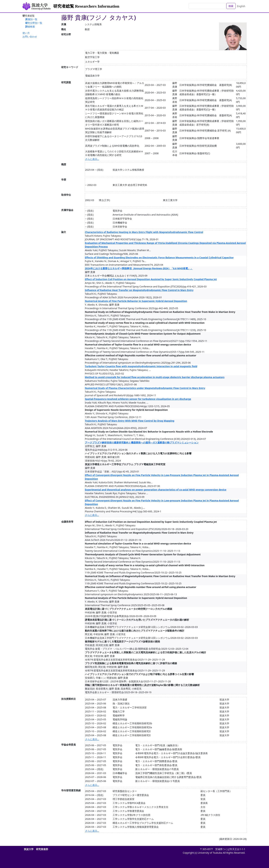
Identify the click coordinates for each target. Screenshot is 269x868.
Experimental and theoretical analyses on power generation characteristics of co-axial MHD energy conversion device (156, 490)
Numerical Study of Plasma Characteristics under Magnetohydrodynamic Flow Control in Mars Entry (145, 388)
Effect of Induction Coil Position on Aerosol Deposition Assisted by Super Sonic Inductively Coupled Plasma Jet (151, 279)
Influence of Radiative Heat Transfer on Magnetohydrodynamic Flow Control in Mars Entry (139, 290)
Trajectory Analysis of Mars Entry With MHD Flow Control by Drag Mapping (130, 421)
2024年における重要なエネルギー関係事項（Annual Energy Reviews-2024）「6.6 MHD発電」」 (139, 268)
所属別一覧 (31, 19)
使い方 (26, 33)
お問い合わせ (30, 37)
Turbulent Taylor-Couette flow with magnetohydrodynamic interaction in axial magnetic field (141, 366)
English (241, 6)
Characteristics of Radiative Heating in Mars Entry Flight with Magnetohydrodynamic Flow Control (144, 232)
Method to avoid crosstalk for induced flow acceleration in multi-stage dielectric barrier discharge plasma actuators (155, 377)
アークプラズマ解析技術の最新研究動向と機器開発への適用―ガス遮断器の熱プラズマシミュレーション (142, 442)
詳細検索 (30, 27)
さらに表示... (92, 159)
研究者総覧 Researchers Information (86, 6)
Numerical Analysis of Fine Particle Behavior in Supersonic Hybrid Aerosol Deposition (136, 301)
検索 (231, 6)
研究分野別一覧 (34, 23)
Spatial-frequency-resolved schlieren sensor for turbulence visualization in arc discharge (138, 399)
